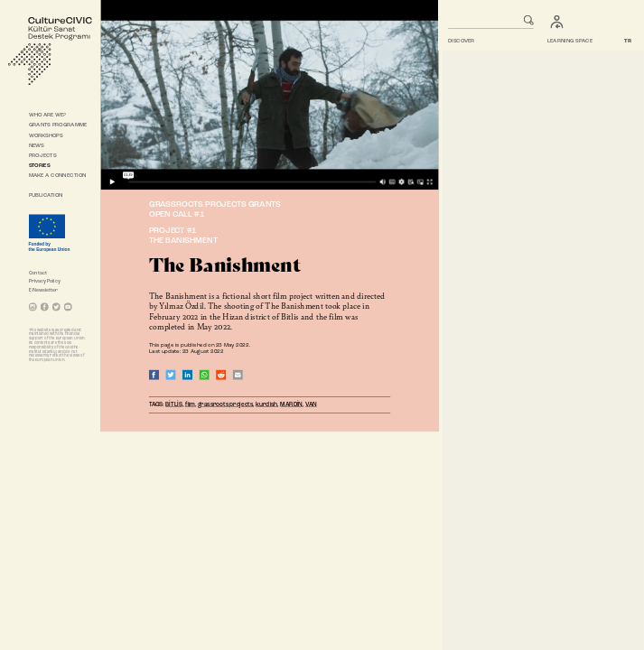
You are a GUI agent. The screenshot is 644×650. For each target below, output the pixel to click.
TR (628, 41)
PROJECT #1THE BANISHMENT (183, 237)
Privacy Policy (45, 282)
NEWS (37, 145)
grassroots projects (226, 404)
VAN (311, 404)
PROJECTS (43, 155)
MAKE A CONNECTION (58, 176)
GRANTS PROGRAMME (58, 125)
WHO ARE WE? (48, 116)
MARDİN (292, 404)
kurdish (267, 404)
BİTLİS (174, 404)
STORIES (40, 165)
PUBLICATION (46, 196)
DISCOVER (461, 41)
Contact (38, 274)
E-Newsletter (44, 291)
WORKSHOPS (46, 135)
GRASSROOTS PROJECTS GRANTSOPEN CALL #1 (215, 210)
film (190, 404)
